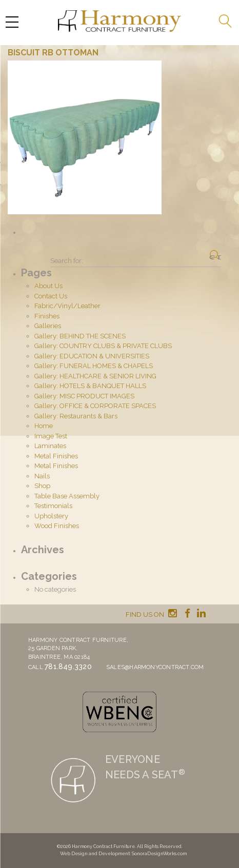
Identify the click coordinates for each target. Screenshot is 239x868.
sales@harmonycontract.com (155, 667)
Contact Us (51, 296)
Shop (42, 486)
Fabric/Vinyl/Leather (67, 306)
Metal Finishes (56, 456)
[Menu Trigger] (12, 22)
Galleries (48, 326)
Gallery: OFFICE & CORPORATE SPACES (95, 406)
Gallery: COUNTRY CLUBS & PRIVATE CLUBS (103, 346)
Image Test (51, 436)
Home (44, 426)
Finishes (47, 316)
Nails (42, 476)
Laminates (50, 446)
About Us (48, 286)
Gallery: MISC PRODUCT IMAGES (84, 396)
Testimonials (53, 506)
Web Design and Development (95, 854)
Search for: (67, 261)
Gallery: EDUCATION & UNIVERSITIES (92, 356)
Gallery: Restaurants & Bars (76, 416)
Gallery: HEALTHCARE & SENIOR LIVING (95, 376)
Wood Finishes (57, 526)
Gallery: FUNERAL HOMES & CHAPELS (94, 366)
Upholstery (51, 516)
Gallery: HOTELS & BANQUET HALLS (90, 386)
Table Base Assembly (67, 496)
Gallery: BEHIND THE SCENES (80, 336)
